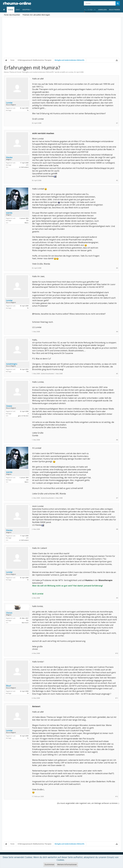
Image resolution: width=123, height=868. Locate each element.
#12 (117, 796)
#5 (117, 374)
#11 (117, 698)
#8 (117, 529)
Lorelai (71, 72)
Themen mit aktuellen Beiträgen (36, 15)
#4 (117, 332)
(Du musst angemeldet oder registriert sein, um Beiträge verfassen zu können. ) (88, 803)
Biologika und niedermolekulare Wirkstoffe (38, 72)
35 (28, 693)
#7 (117, 498)
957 (27, 620)
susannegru (12, 364)
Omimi (9, 406)
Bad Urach (25, 623)
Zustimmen (49, 864)
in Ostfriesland (24, 167)
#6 (117, 440)
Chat (18, 10)
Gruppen (26, 10)
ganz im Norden (23, 416)
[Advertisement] (61, 39)
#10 (117, 653)
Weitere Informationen (67, 864)
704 (27, 371)
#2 (117, 180)
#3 (117, 268)
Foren (11, 10)
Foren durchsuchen (12, 15)
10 (28, 110)
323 (27, 220)
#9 (117, 598)
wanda (9, 213)
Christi (9, 613)
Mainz (27, 223)
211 (27, 165)
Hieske (9, 157)
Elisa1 (9, 686)
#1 (117, 123)
